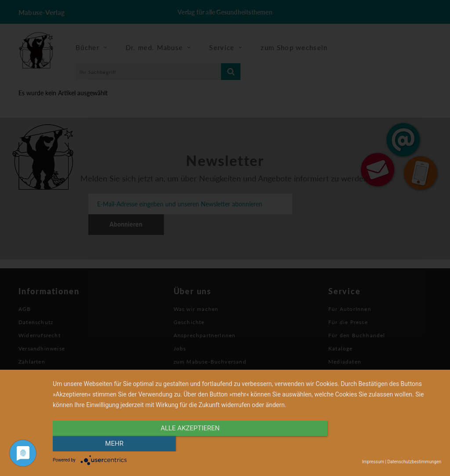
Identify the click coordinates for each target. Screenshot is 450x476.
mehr (383, 444)
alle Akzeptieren (189, 444)
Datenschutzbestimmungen (414, 462)
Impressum (373, 462)
